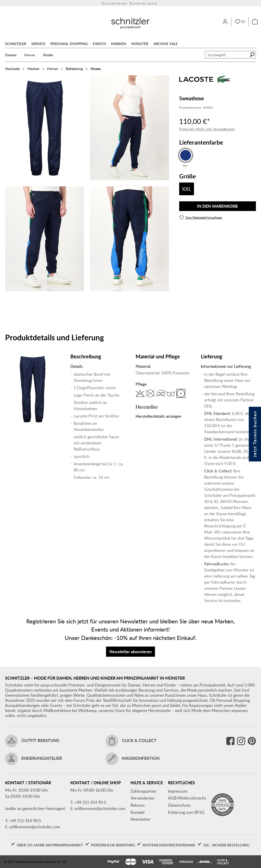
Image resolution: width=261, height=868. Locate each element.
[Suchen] (252, 55)
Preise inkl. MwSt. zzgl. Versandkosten (207, 129)
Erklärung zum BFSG (186, 812)
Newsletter (140, 819)
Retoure (138, 805)
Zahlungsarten (143, 791)
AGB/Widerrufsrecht (187, 798)
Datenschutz (179, 805)
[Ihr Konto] (225, 22)
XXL (187, 189)
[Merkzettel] (240, 22)
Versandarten (142, 798)
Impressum (178, 791)
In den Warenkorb (217, 206)
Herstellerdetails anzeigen (159, 416)
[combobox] (227, 55)
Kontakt (138, 812)
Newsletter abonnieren (130, 652)
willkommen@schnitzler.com (35, 827)
